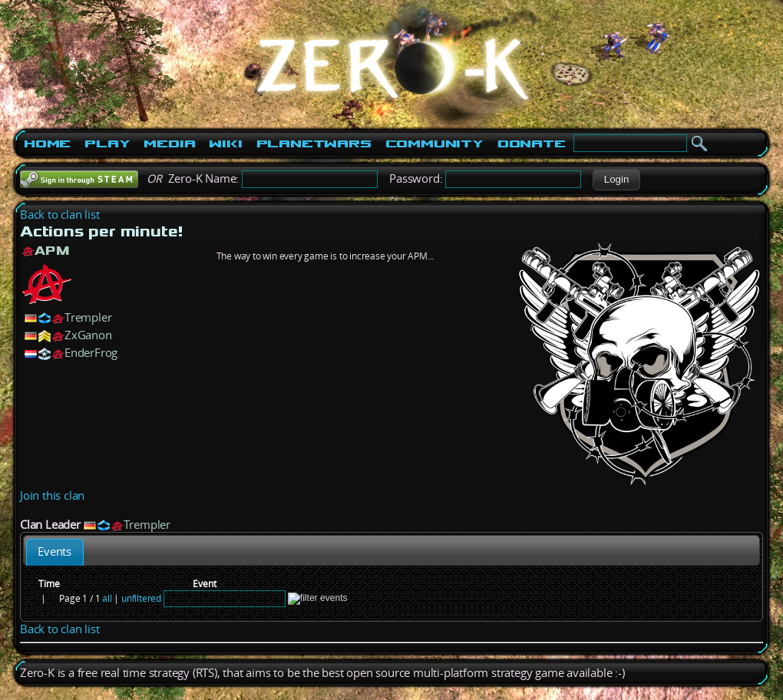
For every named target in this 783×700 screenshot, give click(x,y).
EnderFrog (91, 353)
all (107, 598)
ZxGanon (88, 335)
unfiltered (141, 598)
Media (169, 144)
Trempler (88, 317)
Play (107, 144)
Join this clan (52, 495)
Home (47, 144)
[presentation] (55, 552)
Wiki (225, 144)
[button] (616, 180)
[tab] (55, 552)
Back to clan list (60, 215)
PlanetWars (314, 144)
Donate (532, 144)
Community (434, 144)
